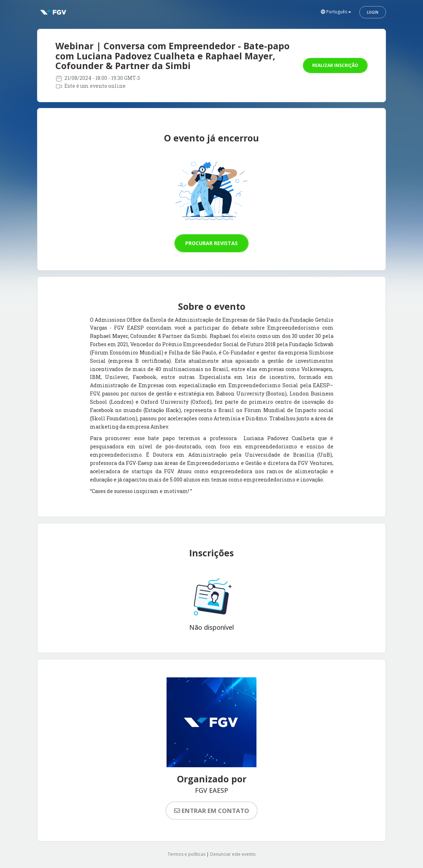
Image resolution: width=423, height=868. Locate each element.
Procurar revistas (211, 243)
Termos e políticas (187, 854)
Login (373, 12)
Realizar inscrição (335, 65)
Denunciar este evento (233, 854)
